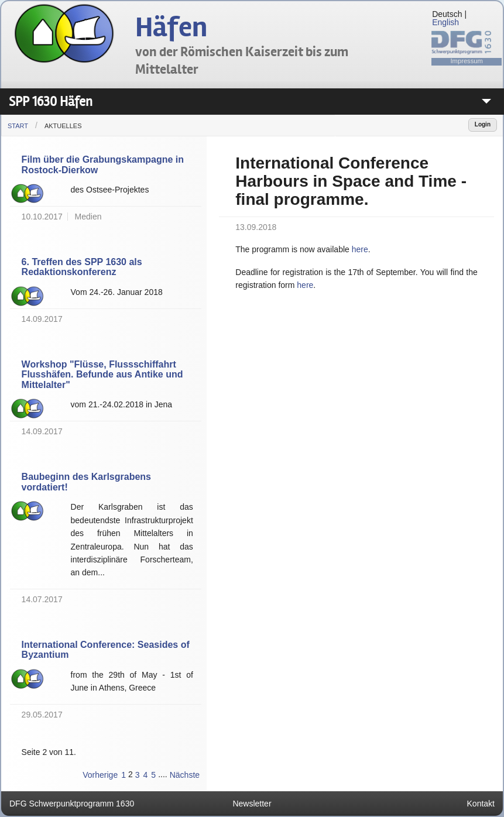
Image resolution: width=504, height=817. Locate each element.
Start (18, 126)
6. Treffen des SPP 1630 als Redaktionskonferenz (82, 267)
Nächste (185, 775)
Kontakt (481, 804)
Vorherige (100, 775)
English (445, 22)
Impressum (467, 61)
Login (483, 124)
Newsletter (252, 804)
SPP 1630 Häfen (51, 102)
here (360, 249)
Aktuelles (63, 126)
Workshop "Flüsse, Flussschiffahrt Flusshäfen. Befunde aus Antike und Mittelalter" (102, 375)
